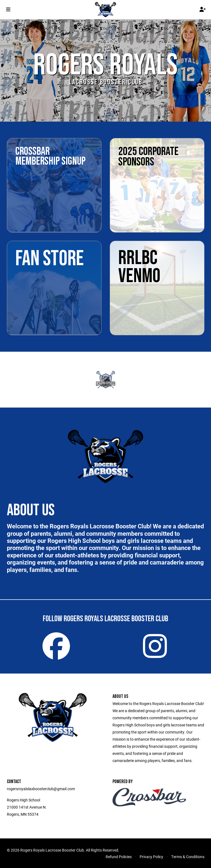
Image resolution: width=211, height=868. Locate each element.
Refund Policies (119, 857)
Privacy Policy (151, 857)
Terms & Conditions (188, 857)
